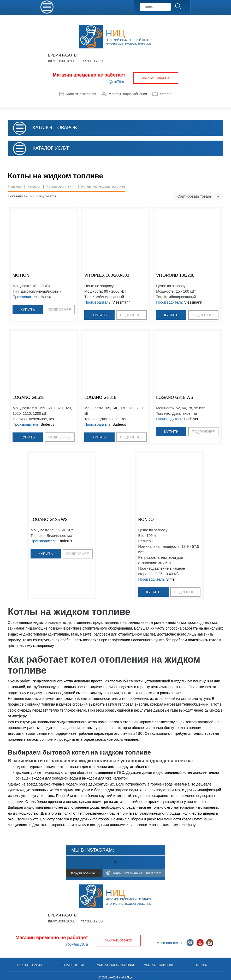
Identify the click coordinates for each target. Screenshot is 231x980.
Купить (28, 310)
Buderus (48, 424)
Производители (72, 965)
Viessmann (122, 302)
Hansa (46, 297)
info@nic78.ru (114, 82)
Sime (170, 579)
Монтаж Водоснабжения (128, 94)
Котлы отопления (61, 186)
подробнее (60, 310)
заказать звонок (156, 78)
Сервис (202, 965)
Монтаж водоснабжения (115, 965)
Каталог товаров (29, 965)
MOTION (21, 275)
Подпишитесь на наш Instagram (134, 873)
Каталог (166, 94)
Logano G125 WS (49, 520)
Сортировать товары (195, 196)
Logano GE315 (100, 397)
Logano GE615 (29, 397)
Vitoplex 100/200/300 (107, 275)
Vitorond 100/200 (175, 275)
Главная (15, 186)
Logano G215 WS (175, 397)
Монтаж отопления (81, 94)
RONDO (146, 520)
